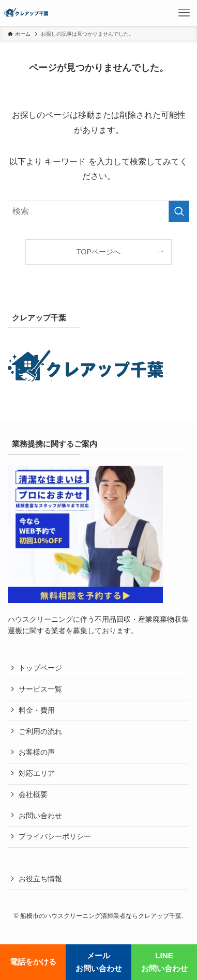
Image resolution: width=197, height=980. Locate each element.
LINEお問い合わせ (164, 962)
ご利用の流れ (40, 732)
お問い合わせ (40, 816)
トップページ (40, 668)
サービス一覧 (40, 689)
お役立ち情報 (40, 879)
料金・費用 (37, 710)
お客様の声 (37, 752)
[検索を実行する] (179, 211)
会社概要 (33, 795)
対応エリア (37, 774)
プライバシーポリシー (55, 837)
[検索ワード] (98, 211)
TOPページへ (98, 252)
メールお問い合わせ (99, 962)
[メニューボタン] (184, 13)
